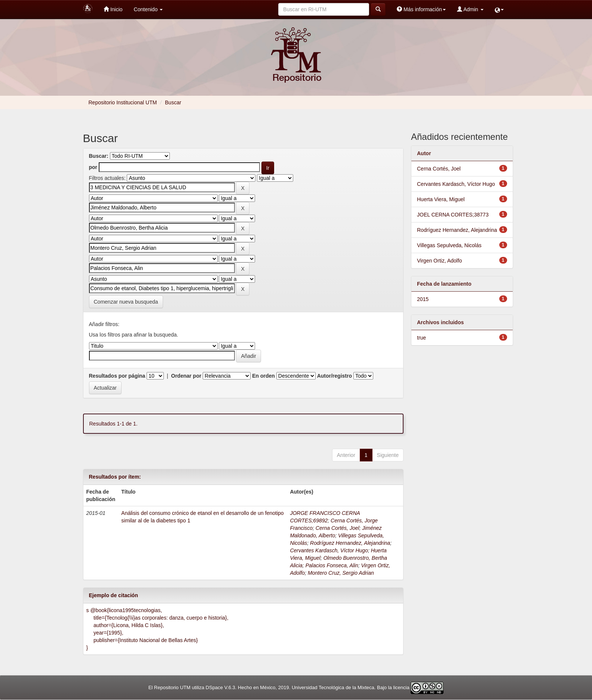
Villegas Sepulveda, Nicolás (449, 245)
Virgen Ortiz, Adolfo (439, 261)
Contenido (148, 9)
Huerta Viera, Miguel (441, 199)
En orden (263, 376)
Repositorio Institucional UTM (123, 102)
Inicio (113, 9)
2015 (423, 299)
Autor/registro (335, 376)
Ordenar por (186, 376)
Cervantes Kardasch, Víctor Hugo (329, 550)
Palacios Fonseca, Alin (332, 565)
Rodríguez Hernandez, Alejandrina (350, 543)
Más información (421, 9)
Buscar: (99, 156)
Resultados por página (117, 376)
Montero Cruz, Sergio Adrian (341, 573)
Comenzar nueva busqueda (126, 302)
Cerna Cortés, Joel (338, 528)
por (93, 167)
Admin (470, 9)
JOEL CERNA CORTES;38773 (453, 215)
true (421, 338)
